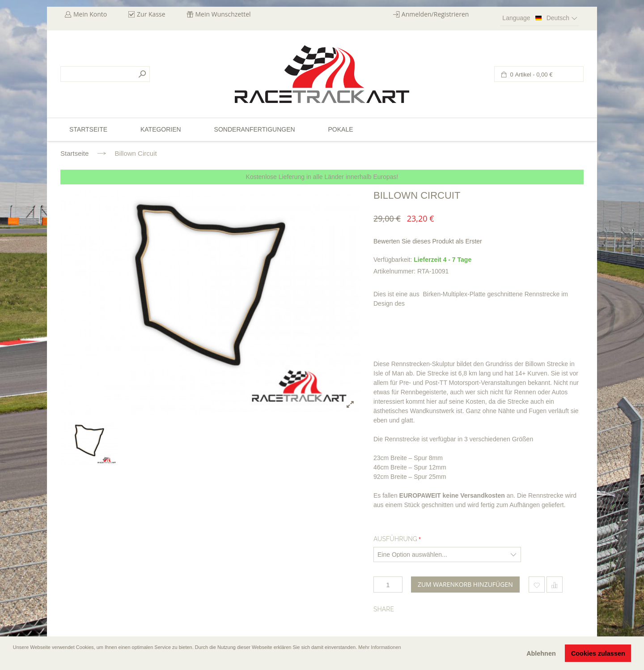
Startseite (74, 153)
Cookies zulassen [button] (598, 653)
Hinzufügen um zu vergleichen (555, 585)
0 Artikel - (531, 75)
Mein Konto (90, 14)
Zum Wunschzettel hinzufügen (537, 585)
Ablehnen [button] (541, 653)
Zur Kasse (151, 14)
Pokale (340, 129)
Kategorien (161, 129)
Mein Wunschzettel (223, 14)
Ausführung (395, 539)
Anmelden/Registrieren (435, 14)
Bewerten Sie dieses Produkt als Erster (428, 241)
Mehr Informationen (379, 647)
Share (384, 609)
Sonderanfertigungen (255, 129)
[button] (14, 660)
